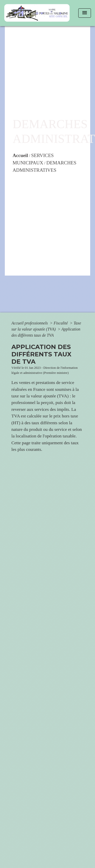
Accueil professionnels (30, 323)
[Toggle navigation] (85, 13)
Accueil (20, 155)
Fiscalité (61, 323)
